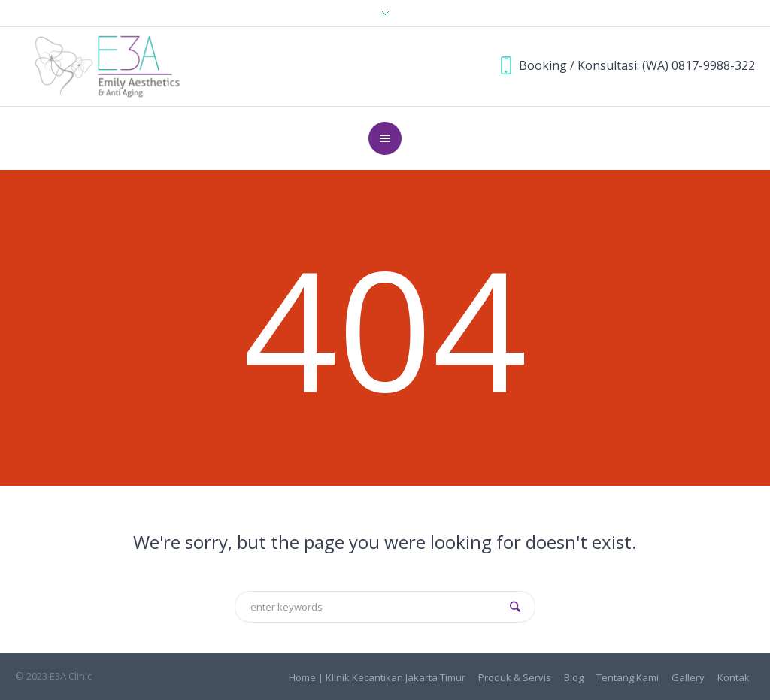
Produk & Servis (515, 678)
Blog (574, 678)
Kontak (734, 678)
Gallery (688, 678)
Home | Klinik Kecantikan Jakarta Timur (377, 678)
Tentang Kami (628, 678)
